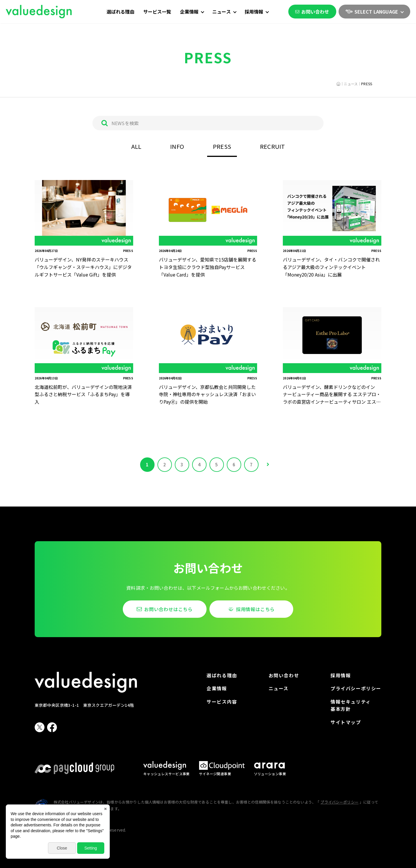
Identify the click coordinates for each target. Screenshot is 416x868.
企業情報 (217, 688)
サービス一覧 (157, 12)
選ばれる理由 (121, 12)
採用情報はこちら (255, 609)
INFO (177, 146)
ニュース (279, 688)
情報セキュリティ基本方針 (351, 705)
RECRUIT (272, 146)
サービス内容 (222, 702)
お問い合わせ (312, 12)
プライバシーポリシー (356, 688)
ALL (136, 146)
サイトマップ (346, 722)
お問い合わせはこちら (168, 609)
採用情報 (341, 675)
